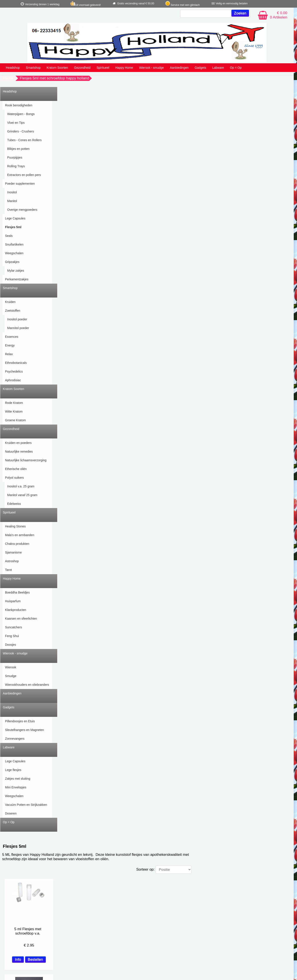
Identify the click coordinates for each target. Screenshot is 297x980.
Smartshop (33, 68)
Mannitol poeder (18, 328)
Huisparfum (13, 601)
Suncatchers (13, 627)
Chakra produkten (17, 544)
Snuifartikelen (14, 244)
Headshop (13, 68)
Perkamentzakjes (17, 279)
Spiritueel (103, 68)
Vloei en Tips (16, 123)
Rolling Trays (16, 166)
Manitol (12, 201)
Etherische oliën (16, 469)
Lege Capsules (15, 218)
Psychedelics (14, 371)
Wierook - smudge (152, 68)
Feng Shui (12, 636)
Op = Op (236, 68)
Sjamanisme (13, 552)
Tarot (8, 570)
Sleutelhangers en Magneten (24, 730)
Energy (10, 345)
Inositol (12, 192)
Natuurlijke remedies (19, 452)
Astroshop (12, 561)
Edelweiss (14, 504)
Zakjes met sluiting (18, 779)
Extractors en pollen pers (24, 175)
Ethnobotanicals (16, 363)
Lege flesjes (13, 770)
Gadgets (201, 68)
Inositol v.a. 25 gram (21, 486)
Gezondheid (82, 68)
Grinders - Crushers (21, 131)
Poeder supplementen (20, 184)
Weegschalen (14, 253)
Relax (9, 354)
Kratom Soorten (57, 68)
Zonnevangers (15, 739)
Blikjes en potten (18, 149)
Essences (12, 337)
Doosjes (11, 645)
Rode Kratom (14, 403)
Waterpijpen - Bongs (21, 114)
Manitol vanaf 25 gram (22, 495)
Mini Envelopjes (16, 787)
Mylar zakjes (16, 271)
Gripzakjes (12, 262)
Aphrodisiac (13, 380)
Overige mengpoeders (22, 210)
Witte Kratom (14, 411)
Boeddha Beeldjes (17, 592)
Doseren (11, 813)
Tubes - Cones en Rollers (24, 140)
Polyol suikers (14, 478)
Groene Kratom (15, 420)
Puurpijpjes (15, 157)
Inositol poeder (17, 319)
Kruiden (10, 302)
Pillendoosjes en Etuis (20, 721)
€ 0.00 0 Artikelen (279, 15)
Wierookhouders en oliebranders (27, 685)
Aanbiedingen (179, 68)
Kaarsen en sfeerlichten (21, 619)
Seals (9, 236)
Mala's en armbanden (20, 535)
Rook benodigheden (19, 105)
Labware (218, 68)
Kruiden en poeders (18, 443)
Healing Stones (15, 526)
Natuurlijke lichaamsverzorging (26, 460)
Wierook (11, 667)
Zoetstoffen (13, 311)
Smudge (11, 676)
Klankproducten (16, 610)
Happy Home (124, 68)
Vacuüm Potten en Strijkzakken (26, 805)
